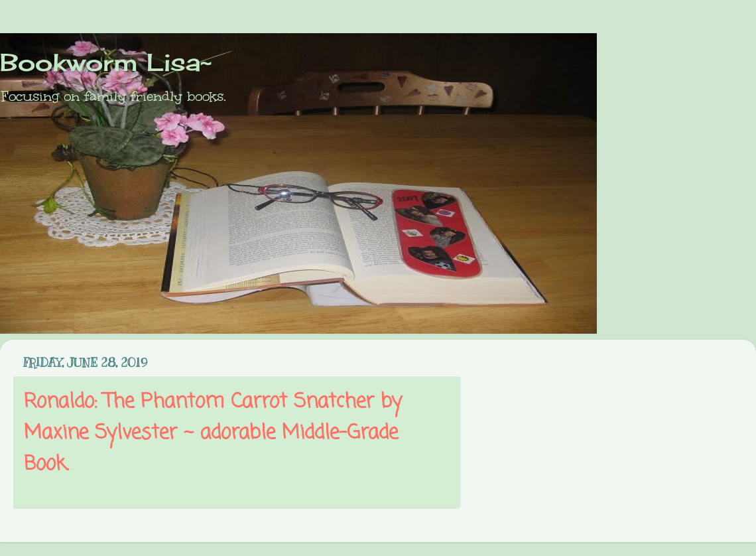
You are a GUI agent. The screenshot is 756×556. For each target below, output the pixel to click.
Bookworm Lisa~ (106, 62)
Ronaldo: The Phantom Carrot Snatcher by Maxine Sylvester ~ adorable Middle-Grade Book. (213, 433)
